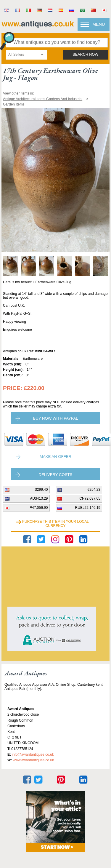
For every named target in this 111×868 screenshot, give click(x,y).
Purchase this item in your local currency (55, 524)
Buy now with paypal (55, 418)
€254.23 (94, 490)
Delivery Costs (56, 475)
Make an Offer (55, 457)
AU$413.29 (39, 498)
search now (85, 55)
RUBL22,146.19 (88, 508)
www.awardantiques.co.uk (33, 760)
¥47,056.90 (39, 508)
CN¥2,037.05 (90, 498)
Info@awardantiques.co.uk (33, 754)
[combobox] (26, 55)
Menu (99, 24)
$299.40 (41, 490)
